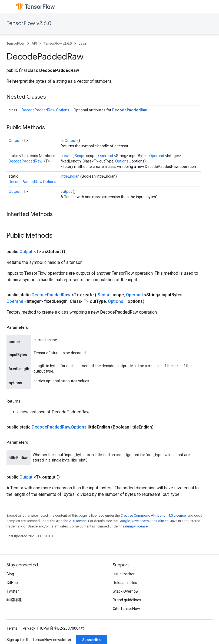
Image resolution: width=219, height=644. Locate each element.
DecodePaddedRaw (130, 110)
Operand (106, 156)
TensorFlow (16, 43)
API (34, 43)
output (67, 191)
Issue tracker (124, 574)
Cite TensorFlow (126, 609)
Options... (123, 161)
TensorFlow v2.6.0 (29, 23)
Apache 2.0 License (71, 521)
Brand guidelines (127, 600)
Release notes (125, 583)
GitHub (12, 583)
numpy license (136, 526)
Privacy (29, 628)
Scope (80, 156)
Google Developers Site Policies (143, 521)
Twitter (13, 591)
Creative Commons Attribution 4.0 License (153, 515)
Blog (10, 574)
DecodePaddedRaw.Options (45, 110)
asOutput (69, 141)
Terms (12, 628)
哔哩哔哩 (14, 600)
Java (82, 43)
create (67, 156)
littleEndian (70, 176)
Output (15, 141)
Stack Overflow (126, 591)
